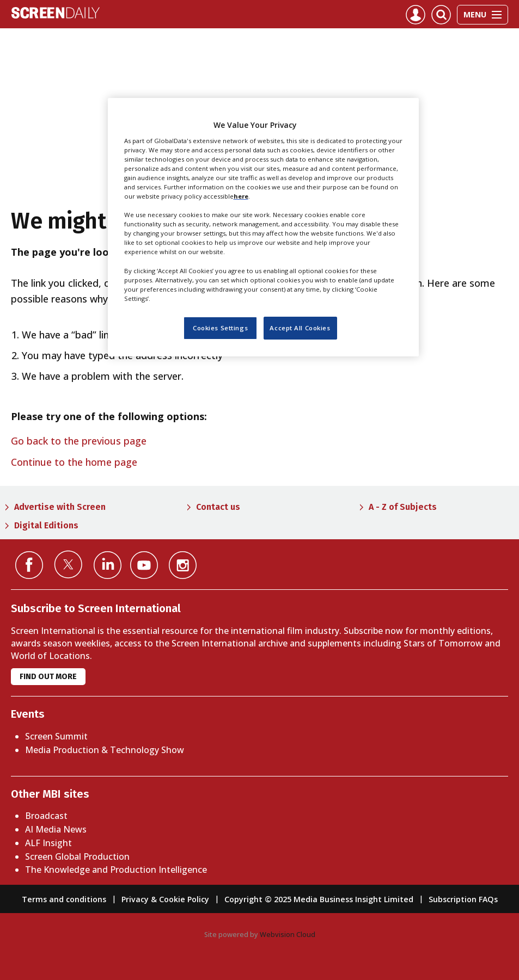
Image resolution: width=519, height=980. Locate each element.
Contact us (218, 507)
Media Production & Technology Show (105, 750)
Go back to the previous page (79, 441)
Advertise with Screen (60, 507)
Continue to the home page (74, 462)
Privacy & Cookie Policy (165, 899)
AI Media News (56, 829)
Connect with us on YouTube (144, 565)
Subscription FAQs (463, 899)
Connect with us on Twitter (68, 564)
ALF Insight (48, 843)
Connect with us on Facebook (29, 565)
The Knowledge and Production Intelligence (116, 870)
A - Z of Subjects (403, 507)
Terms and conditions (64, 899)
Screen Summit (56, 736)
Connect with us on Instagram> (183, 565)
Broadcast (46, 816)
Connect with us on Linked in (108, 565)
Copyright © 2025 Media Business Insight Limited (319, 899)
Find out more (48, 677)
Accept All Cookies (300, 328)
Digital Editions (46, 525)
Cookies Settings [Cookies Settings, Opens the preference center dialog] (220, 328)
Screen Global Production (77, 856)
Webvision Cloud (288, 934)
